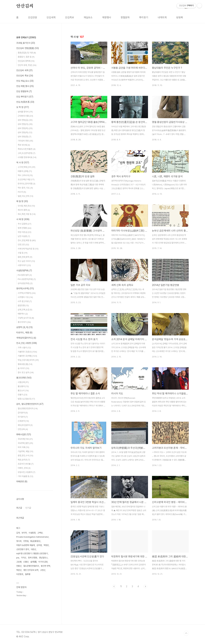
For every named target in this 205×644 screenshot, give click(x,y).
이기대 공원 (43, 562)
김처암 (39, 545)
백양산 (46, 545)
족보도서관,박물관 (27, 149)
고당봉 (19, 562)
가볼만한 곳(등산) (27, 352)
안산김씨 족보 (25, 76)
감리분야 (23, 413)
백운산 (19, 570)
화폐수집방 (24, 434)
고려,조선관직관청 (27, 153)
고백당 (40, 533)
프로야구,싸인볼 (26, 464)
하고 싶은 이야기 (26, 261)
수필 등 (23, 253)
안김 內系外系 (25, 102)
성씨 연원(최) (25, 132)
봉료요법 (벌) (25, 364)
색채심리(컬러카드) (26, 338)
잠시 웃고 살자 (26, 372)
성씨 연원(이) (25, 124)
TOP (186, 633)
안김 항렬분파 (24, 91)
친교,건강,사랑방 (27, 343)
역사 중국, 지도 (25, 188)
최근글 (19, 508)
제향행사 (107, 17)
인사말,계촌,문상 (26, 206)
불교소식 (23, 390)
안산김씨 (25, 6)
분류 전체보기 (26, 37)
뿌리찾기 (144, 17)
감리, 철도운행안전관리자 (30, 404)
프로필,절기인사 (26, 43)
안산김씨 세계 (24, 70)
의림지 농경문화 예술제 (26, 545)
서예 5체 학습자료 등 (28, 249)
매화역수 (23, 314)
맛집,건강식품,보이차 (28, 360)
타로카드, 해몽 (24, 333)
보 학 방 (23, 107)
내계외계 (162, 17)
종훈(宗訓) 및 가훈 (27, 53)
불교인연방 (24, 378)
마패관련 (22, 481)
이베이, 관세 (24, 468)
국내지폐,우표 (25, 439)
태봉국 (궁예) (25, 171)
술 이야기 (23, 368)
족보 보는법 (24, 145)
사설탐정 (32, 533)
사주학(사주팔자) (27, 293)
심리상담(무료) (25, 283)
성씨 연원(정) (25, 137)
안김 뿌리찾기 (25, 97)
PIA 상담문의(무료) (27, 279)
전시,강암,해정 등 (27, 240)
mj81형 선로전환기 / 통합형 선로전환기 (32, 553)
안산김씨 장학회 (26, 61)
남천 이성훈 (24, 236)
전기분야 (23, 417)
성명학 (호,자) (24, 327)
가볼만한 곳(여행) (27, 356)
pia (18, 558)
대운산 (33, 549)
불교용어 (23, 386)
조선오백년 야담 (26, 180)
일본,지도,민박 (25, 196)
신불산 (26, 562)
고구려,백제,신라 (27, 167)
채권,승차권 (24, 460)
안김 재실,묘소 (25, 81)
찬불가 (23, 395)
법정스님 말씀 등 (26, 399)
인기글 (28, 508)
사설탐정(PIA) (24, 270)
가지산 (24, 558)
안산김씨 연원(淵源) (28, 48)
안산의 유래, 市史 (27, 65)
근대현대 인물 (25, 116)
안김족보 (70, 17)
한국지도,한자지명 (27, 184)
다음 (145, 586)
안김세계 (51, 17)
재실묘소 (88, 17)
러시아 (22, 192)
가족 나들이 (24, 348)
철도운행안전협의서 (31, 566)
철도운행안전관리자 (28, 409)
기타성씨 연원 (25, 141)
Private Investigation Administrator (32, 537)
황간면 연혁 (46, 566)
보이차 (24, 533)
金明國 (33, 562)
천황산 (19, 566)
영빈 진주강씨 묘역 (31, 570)
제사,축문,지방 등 (27, 214)
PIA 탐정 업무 (25, 275)
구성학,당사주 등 (26, 318)
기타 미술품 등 (25, 476)
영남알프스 (43, 558)
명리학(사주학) (25, 289)
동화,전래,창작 (25, 257)
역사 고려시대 (25, 175)
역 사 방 (23, 163)
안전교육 (23, 429)
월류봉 (28, 574)
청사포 (19, 541)
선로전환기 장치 (23, 549)
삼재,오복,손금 (25, 310)
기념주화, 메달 (25, 451)
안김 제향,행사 (25, 86)
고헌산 (43, 570)
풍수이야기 (24, 322)
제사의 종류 (24, 210)
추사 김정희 (25, 224)
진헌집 (26, 541)
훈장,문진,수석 (25, 456)
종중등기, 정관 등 (26, 57)
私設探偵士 (36, 541)
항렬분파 (125, 17)
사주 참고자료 (25, 301)
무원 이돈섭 (25, 232)
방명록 (180, 17)
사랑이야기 (24, 265)
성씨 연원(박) (25, 128)
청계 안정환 (25, 228)
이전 (114, 586)
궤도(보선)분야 (25, 425)
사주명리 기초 (25, 297)
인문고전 (23, 245)
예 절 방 (22, 201)
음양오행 (23, 305)
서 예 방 (23, 219)
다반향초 (20, 574)
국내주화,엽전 (25, 443)
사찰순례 (23, 382)
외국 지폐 (23, 447)
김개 (18, 533)
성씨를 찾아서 (25, 112)
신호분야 (23, 421)
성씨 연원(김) (25, 120)
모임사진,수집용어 (27, 472)
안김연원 (33, 17)
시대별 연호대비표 (27, 157)
